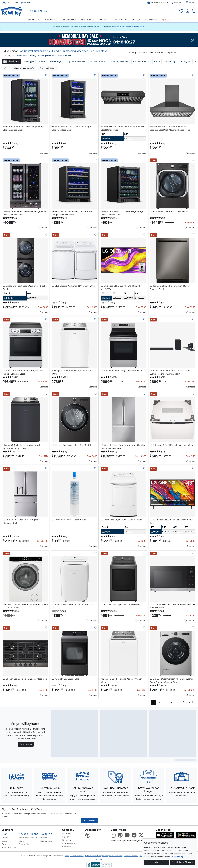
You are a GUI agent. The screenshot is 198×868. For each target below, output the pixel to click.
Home (67, 856)
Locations (8, 830)
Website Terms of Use (93, 856)
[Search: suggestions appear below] (100, 11)
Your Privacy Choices (183, 862)
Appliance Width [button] (141, 61)
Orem (4, 844)
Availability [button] (170, 61)
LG (14, 56)
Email (4, 816)
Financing (67, 840)
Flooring (104, 20)
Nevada (23, 834)
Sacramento (46, 841)
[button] (11, 61)
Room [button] (157, 61)
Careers (66, 837)
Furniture (34, 20)
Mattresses (87, 20)
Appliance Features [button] (76, 61)
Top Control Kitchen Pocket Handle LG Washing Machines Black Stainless (63, 51)
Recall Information (77, 856)
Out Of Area (10, 3)
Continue (90, 821)
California (46, 834)
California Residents (131, 856)
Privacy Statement (116, 856)
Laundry (33, 56)
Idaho (35, 834)
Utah (5, 834)
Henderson (24, 838)
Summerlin (24, 844)
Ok (157, 862)
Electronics (69, 20)
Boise (34, 838)
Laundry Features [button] (120, 61)
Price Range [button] (56, 61)
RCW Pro (66, 834)
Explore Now (26, 744)
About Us (66, 847)
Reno (21, 841)
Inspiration (121, 20)
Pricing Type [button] (186, 61)
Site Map (99, 859)
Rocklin (44, 838)
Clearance (151, 20)
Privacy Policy (177, 857)
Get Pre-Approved (158, 3)
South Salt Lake (9, 848)
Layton (5, 841)
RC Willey (6, 56)
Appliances (51, 20)
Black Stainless (64, 56)
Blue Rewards (69, 843)
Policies (105, 856)
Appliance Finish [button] (98, 61)
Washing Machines (47, 56)
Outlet (136, 20)
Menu (190, 3)
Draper (5, 838)
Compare (44, 153)
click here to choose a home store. (129, 27)
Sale (166, 20)
